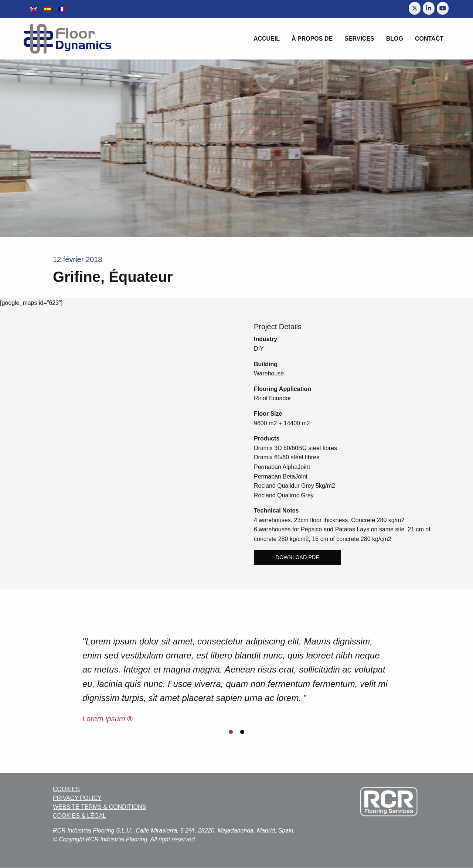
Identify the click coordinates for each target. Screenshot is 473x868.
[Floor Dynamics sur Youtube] (443, 8)
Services (359, 39)
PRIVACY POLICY (77, 798)
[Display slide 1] (231, 732)
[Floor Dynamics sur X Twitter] (415, 8)
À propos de (312, 39)
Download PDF (297, 557)
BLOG (395, 39)
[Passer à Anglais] (34, 9)
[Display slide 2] (242, 732)
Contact (429, 39)
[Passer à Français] (62, 9)
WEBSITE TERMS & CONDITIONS (99, 807)
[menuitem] (267, 39)
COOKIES (66, 789)
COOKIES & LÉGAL (79, 816)
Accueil (267, 39)
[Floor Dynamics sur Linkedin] (429, 8)
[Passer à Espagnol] (48, 9)
